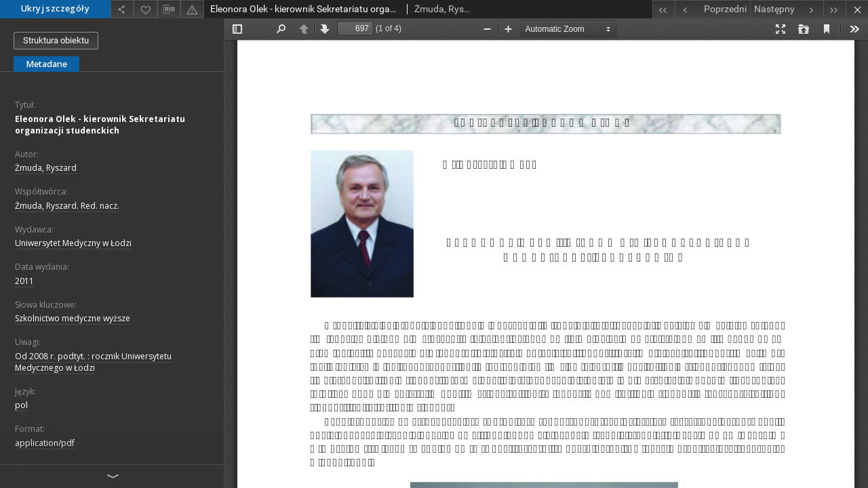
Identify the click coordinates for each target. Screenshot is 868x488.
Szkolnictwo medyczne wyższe (73, 318)
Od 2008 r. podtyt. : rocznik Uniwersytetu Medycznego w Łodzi (93, 362)
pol (21, 405)
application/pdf (45, 443)
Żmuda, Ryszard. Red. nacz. (67, 206)
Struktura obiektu (56, 40)
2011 (24, 281)
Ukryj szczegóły (55, 8)
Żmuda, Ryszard (46, 168)
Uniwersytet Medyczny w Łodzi (73, 243)
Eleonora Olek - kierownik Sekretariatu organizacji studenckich (100, 125)
